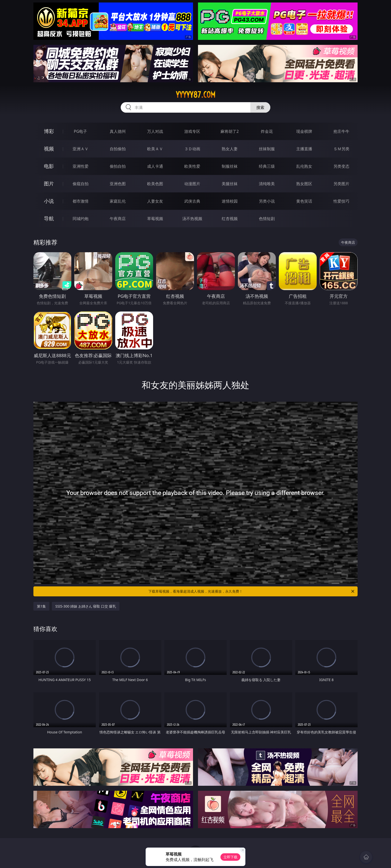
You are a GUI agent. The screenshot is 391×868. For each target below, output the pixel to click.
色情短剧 (267, 219)
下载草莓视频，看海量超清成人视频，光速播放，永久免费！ (252, 591)
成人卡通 (155, 166)
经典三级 (267, 166)
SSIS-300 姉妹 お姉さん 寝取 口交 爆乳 (86, 606)
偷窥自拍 (81, 184)
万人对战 (155, 131)
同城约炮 (81, 219)
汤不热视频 (192, 219)
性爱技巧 (341, 201)
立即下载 (230, 857)
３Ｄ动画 (192, 149)
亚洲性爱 (81, 166)
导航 (49, 218)
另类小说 (267, 201)
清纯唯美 (267, 184)
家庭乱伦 (118, 201)
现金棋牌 (304, 131)
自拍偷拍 (118, 149)
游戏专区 (192, 131)
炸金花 (267, 131)
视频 (49, 149)
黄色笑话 (304, 201)
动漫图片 (192, 184)
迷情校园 (230, 201)
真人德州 (118, 131)
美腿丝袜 (230, 184)
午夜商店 (118, 219)
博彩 (49, 131)
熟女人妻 (230, 149)
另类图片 (341, 184)
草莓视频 (155, 219)
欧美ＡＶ (155, 149)
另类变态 (341, 166)
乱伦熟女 (304, 166)
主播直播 (304, 149)
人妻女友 (155, 201)
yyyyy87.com (196, 95)
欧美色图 (155, 184)
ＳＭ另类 (341, 149)
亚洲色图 (118, 184)
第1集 (41, 606)
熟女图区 (304, 184)
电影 (49, 166)
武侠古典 (192, 201)
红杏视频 (230, 219)
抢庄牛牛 (341, 131)
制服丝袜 (230, 166)
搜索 (260, 107)
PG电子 (80, 131)
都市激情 (81, 201)
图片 (49, 184)
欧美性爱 (192, 166)
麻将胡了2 (230, 131)
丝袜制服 (267, 149)
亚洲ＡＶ (81, 149)
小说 (49, 201)
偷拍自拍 (118, 166)
